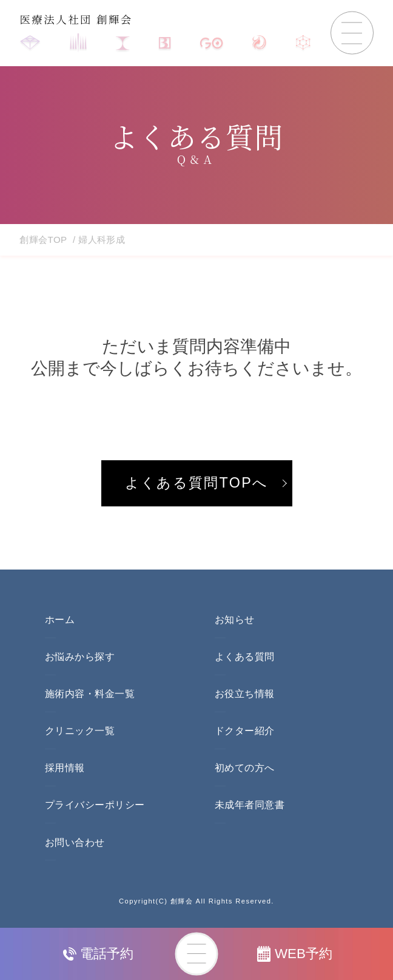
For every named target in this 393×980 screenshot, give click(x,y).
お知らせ (235, 620)
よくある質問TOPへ (197, 483)
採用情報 (65, 768)
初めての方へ (245, 768)
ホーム (60, 620)
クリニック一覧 (80, 731)
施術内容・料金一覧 (90, 694)
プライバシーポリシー (95, 805)
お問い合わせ (75, 842)
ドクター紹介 (245, 731)
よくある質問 (245, 657)
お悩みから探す (80, 657)
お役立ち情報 (245, 694)
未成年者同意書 (250, 805)
